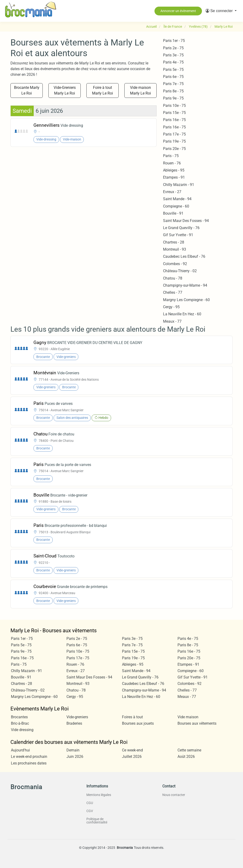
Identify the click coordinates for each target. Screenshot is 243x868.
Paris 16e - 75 (174, 120)
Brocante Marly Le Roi (27, 90)
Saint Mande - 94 (177, 199)
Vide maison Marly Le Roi (140, 90)
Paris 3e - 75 (173, 55)
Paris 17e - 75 (174, 134)
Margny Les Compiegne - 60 (186, 300)
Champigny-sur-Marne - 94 (185, 285)
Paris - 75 (171, 156)
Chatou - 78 (173, 278)
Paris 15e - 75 (174, 113)
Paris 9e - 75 (173, 98)
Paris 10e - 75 (174, 106)
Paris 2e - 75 (173, 48)
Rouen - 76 (172, 163)
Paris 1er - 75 (174, 41)
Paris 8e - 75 (173, 91)
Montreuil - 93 (175, 249)
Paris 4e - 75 (173, 62)
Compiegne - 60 (176, 206)
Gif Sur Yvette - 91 (178, 235)
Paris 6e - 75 (173, 77)
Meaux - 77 (172, 321)
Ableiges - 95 (174, 170)
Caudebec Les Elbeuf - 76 (184, 256)
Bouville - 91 (173, 213)
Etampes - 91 (174, 177)
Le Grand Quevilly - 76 (181, 228)
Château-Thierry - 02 (180, 271)
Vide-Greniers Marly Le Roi (65, 90)
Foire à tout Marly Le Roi (103, 90)
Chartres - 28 (174, 242)
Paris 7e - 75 (173, 84)
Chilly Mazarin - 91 (179, 185)
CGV (90, 811)
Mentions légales (99, 795)
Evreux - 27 (172, 192)
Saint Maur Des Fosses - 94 (186, 221)
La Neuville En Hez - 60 (182, 314)
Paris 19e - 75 (174, 141)
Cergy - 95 (171, 307)
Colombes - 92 (175, 264)
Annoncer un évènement (178, 11)
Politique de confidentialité (97, 821)
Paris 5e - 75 (173, 70)
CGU (90, 803)
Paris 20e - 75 (174, 149)
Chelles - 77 (173, 292)
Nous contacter (174, 795)
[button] (221, 11)
